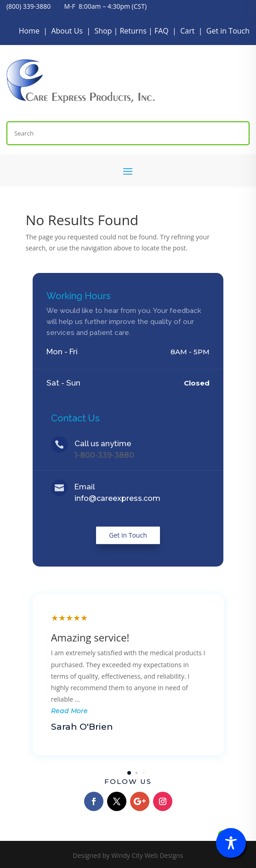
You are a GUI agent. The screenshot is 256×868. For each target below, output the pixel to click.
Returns (133, 31)
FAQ (162, 31)
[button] (129, 773)
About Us (67, 31)
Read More (69, 711)
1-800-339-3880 (104, 455)
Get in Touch (228, 31)
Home (29, 31)
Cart (187, 31)
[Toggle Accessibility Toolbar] (231, 843)
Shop (103, 31)
